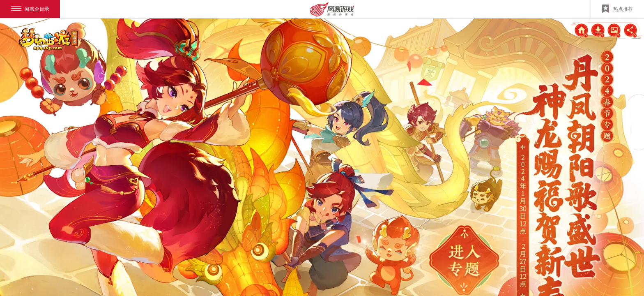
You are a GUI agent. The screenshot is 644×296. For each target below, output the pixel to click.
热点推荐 (618, 9)
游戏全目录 (30, 9)
